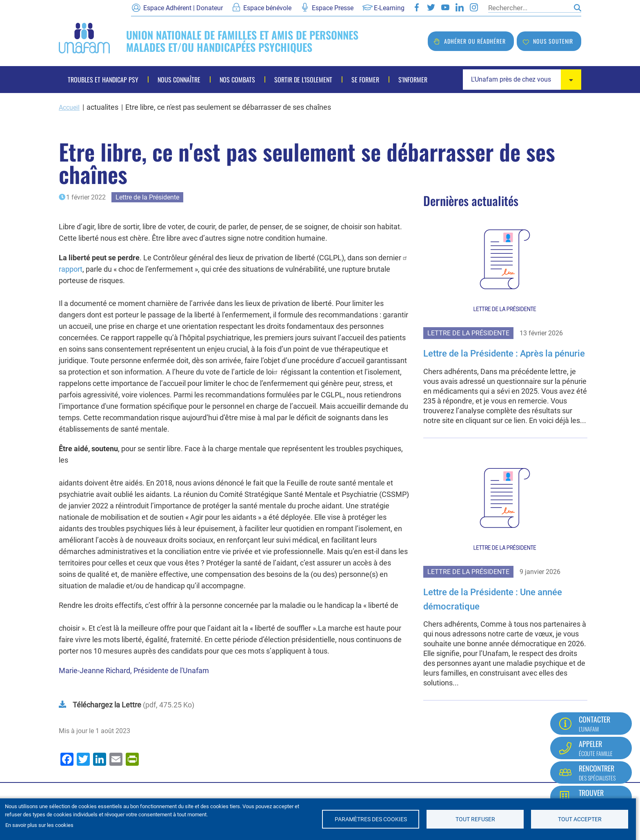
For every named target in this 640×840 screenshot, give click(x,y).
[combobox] (522, 80)
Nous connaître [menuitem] (179, 80)
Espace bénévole (267, 8)
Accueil (71, 107)
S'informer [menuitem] (413, 80)
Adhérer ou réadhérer (475, 41)
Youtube (445, 7)
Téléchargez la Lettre (107, 704)
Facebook (417, 7)
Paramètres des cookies (371, 819)
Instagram (474, 7)
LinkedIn (460, 7)
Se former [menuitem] (365, 80)
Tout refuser (475, 819)
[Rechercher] (529, 8)
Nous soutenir (553, 41)
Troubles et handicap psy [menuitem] (103, 80)
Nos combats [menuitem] (237, 80)
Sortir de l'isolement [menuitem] (303, 80)
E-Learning (389, 8)
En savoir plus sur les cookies (39, 825)
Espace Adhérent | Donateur (183, 8)
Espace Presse (333, 8)
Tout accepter (580, 819)
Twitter (431, 7)
